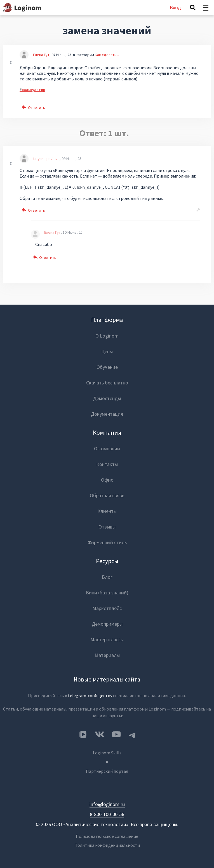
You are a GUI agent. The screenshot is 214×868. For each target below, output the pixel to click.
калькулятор (34, 90)
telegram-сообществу (90, 695)
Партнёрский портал (107, 771)
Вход (175, 7)
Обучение (107, 367)
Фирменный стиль (107, 542)
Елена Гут (41, 55)
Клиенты (107, 511)
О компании (107, 449)
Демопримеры (107, 624)
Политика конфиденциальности (107, 845)
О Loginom (107, 336)
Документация (107, 414)
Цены (107, 351)
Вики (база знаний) (107, 593)
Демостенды (107, 398)
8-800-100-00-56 (107, 814)
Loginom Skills (107, 753)
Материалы (107, 655)
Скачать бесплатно (107, 383)
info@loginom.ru (107, 804)
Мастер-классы (107, 639)
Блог (107, 577)
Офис (107, 480)
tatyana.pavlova (46, 159)
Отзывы (107, 527)
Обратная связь (107, 495)
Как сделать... (107, 55)
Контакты (107, 464)
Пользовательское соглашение (107, 836)
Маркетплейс (107, 608)
